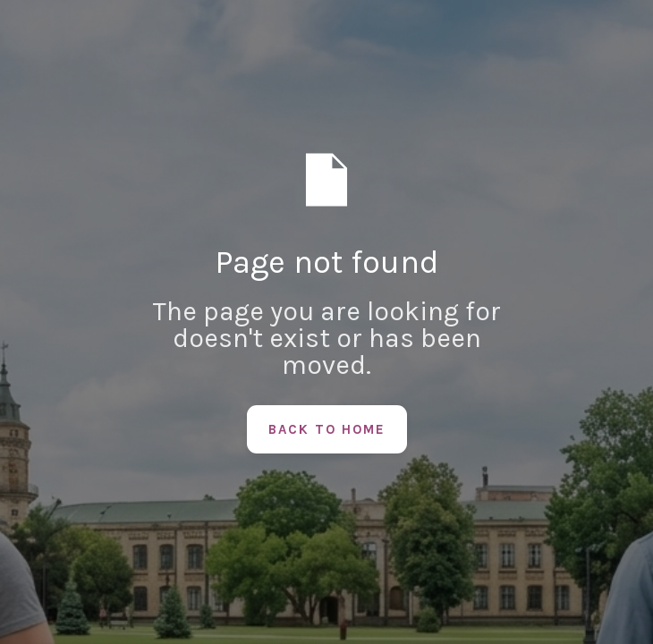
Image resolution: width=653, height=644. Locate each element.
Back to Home (327, 429)
